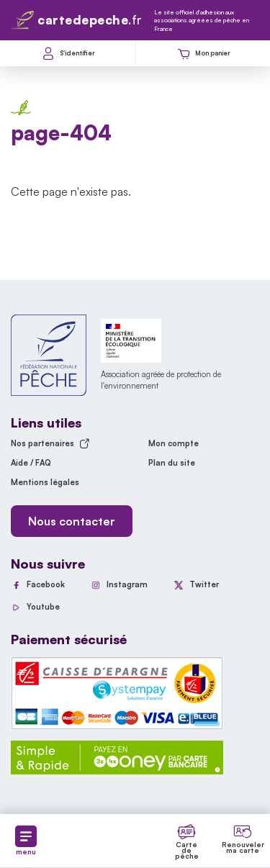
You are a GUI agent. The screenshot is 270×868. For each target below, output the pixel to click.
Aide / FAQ (31, 463)
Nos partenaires (50, 443)
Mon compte (174, 443)
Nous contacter (72, 521)
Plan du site (172, 463)
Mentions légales (45, 482)
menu (26, 841)
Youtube (43, 607)
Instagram (127, 584)
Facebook (46, 584)
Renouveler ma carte (243, 847)
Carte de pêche (187, 850)
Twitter (204, 584)
